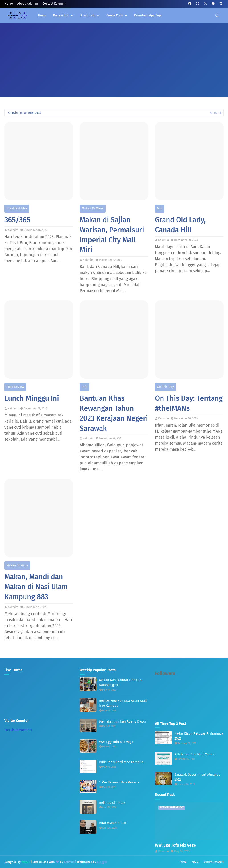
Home (9, 4)
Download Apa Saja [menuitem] (148, 15)
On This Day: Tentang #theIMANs (189, 403)
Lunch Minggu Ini (32, 398)
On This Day (165, 387)
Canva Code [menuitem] (115, 15)
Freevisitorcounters (18, 730)
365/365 (17, 220)
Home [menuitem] (42, 15)
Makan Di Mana (93, 208)
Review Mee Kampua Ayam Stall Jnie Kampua (123, 703)
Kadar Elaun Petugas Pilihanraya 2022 (199, 736)
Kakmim (13, 230)
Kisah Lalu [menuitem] (88, 15)
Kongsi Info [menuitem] (61, 15)
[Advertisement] (114, 57)
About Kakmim (28, 4)
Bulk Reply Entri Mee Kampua (121, 762)
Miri (160, 208)
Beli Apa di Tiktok (112, 803)
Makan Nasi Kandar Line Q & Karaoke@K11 (120, 683)
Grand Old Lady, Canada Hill (180, 225)
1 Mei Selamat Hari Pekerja (119, 782)
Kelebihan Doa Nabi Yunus (194, 754)
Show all (216, 113)
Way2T (26, 862)
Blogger (102, 862)
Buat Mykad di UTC (113, 823)
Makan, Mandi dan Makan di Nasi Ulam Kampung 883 (36, 587)
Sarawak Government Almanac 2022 (197, 777)
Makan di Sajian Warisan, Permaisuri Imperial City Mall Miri (112, 235)
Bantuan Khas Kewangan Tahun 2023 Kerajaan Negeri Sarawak (114, 413)
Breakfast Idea (17, 208)
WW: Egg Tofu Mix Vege (116, 742)
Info (84, 387)
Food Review (15, 387)
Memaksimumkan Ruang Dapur (123, 721)
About (196, 862)
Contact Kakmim (54, 4)
